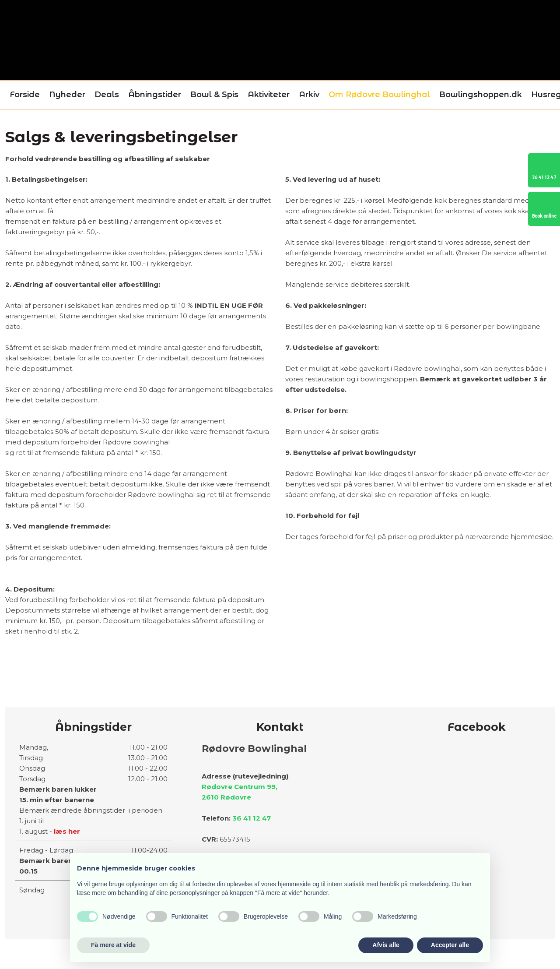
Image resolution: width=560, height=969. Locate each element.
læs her (67, 831)
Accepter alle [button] (450, 945)
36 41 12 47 (252, 818)
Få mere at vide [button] (113, 945)
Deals (107, 95)
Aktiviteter (269, 95)
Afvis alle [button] (386, 945)
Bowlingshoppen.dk (481, 95)
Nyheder (67, 95)
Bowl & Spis (214, 95)
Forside (25, 95)
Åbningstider (155, 95)
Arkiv (309, 95)
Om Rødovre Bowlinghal (379, 95)
